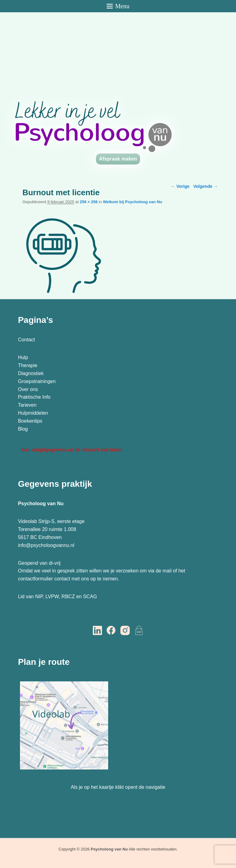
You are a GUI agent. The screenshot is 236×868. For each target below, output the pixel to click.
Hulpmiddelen (33, 413)
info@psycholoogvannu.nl (46, 545)
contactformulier (35, 579)
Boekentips (30, 421)
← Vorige (180, 186)
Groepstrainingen (37, 381)
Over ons (28, 389)
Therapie (28, 365)
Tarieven (27, 405)
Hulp (24, 357)
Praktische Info (34, 397)
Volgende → (206, 186)
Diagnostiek (31, 373)
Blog (23, 429)
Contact (26, 340)
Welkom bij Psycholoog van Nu (133, 202)
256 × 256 (88, 202)
